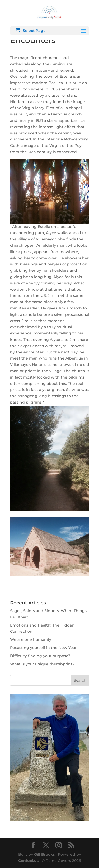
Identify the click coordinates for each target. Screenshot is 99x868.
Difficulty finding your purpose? (40, 656)
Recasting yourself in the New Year (43, 648)
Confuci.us (28, 861)
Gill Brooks (44, 854)
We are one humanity (31, 639)
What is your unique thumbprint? (42, 664)
